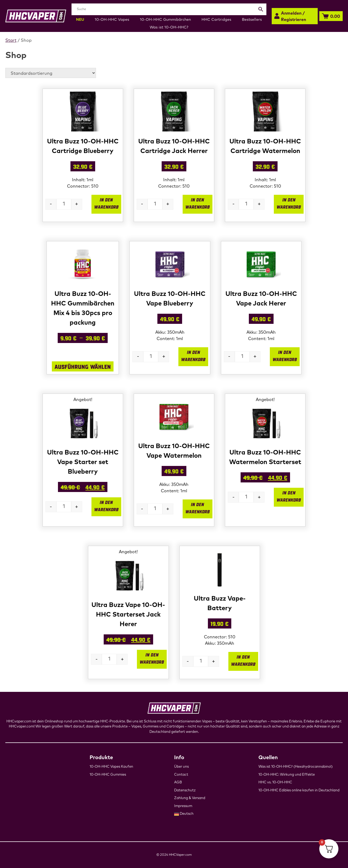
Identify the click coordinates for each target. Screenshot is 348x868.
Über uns (181, 767)
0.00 (335, 16)
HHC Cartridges (216, 20)
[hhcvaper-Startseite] (36, 16)
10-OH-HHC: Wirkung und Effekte (287, 775)
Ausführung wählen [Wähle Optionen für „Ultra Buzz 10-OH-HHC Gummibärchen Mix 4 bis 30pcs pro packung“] (83, 366)
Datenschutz (185, 790)
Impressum (183, 806)
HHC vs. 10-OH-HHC (275, 782)
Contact (181, 775)
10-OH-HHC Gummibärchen (165, 20)
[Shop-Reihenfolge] (51, 73)
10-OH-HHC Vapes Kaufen (111, 767)
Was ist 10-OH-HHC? (169, 27)
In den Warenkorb (106, 203)
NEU (80, 20)
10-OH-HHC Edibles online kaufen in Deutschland (299, 790)
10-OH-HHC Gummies (108, 775)
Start (11, 40)
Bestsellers (252, 20)
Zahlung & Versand (190, 798)
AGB (178, 782)
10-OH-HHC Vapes (112, 20)
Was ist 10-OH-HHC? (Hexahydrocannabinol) (295, 767)
